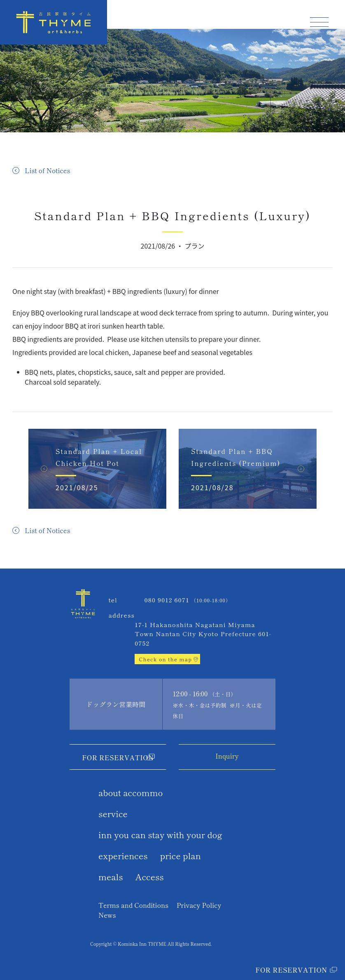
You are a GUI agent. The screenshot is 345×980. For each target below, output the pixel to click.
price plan (181, 855)
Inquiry (227, 756)
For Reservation (118, 757)
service (113, 813)
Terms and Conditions (133, 905)
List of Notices (47, 170)
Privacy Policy (199, 905)
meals (111, 877)
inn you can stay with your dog (160, 834)
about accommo (131, 792)
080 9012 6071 (167, 600)
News (107, 915)
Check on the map (165, 659)
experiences (123, 855)
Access (150, 877)
